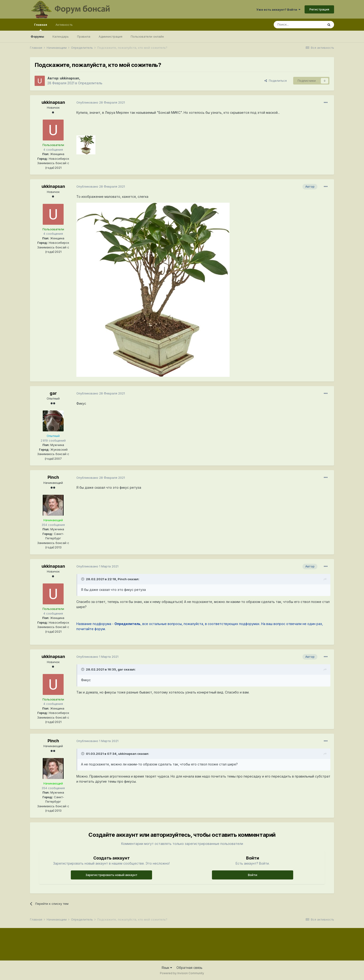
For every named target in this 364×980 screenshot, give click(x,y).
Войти (253, 875)
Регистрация (319, 9)
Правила (84, 36)
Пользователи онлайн (147, 36)
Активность (64, 25)
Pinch (53, 477)
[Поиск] (299, 25)
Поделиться (276, 81)
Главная (41, 27)
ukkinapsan (70, 78)
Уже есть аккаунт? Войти (278, 10)
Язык (167, 968)
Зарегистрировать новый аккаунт (111, 875)
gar (53, 393)
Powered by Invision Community (182, 973)
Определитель (90, 83)
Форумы (37, 36)
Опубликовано (101, 102)
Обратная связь (189, 968)
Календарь (61, 36)
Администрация (110, 36)
